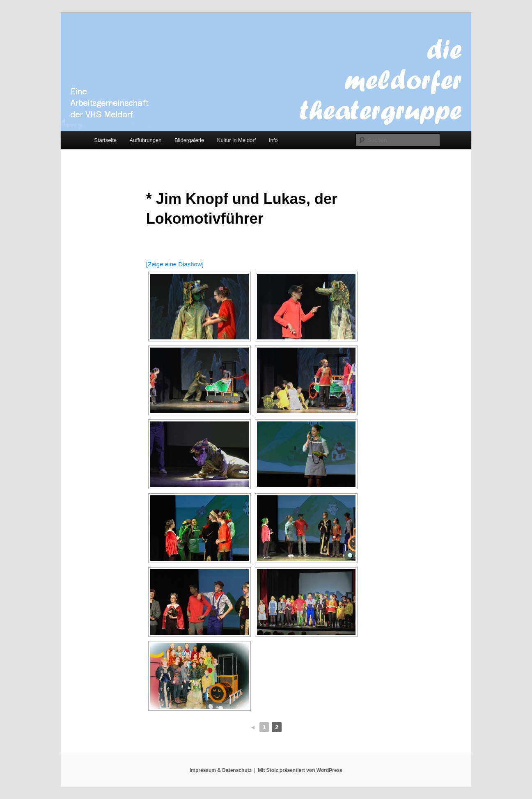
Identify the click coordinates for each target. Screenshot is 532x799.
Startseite (105, 140)
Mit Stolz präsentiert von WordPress (300, 770)
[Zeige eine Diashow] (175, 264)
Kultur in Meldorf (237, 140)
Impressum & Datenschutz (221, 770)
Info (273, 140)
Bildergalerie (189, 140)
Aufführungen (146, 140)
